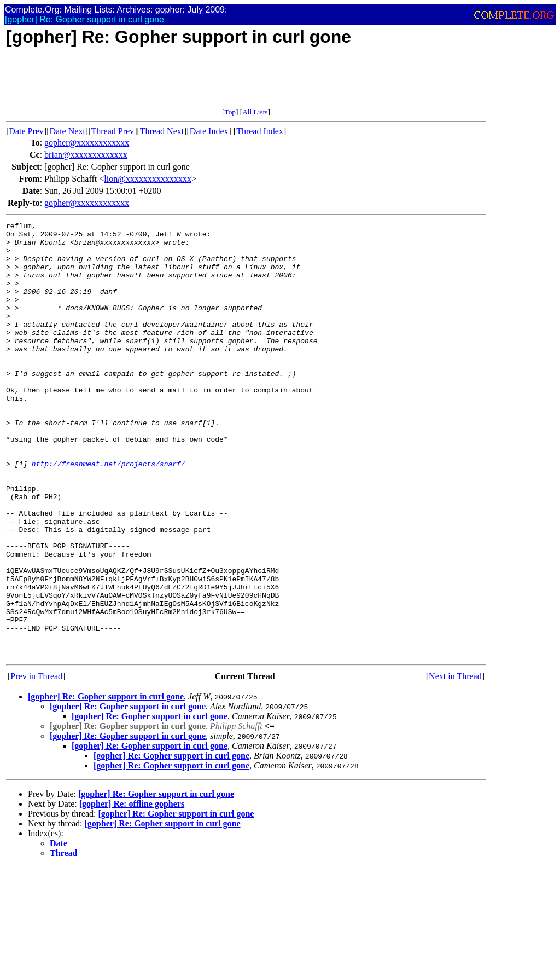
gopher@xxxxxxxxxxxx (87, 143)
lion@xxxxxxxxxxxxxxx (148, 179)
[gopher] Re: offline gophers (132, 891)
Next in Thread (455, 763)
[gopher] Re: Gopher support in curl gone (106, 783)
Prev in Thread (36, 763)
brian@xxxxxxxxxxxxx (86, 155)
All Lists (255, 112)
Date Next (68, 131)
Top (230, 112)
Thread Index (260, 131)
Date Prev (26, 131)
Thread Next (162, 131)
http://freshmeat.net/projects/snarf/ (109, 513)
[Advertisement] (205, 83)
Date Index (209, 131)
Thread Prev (112, 131)
